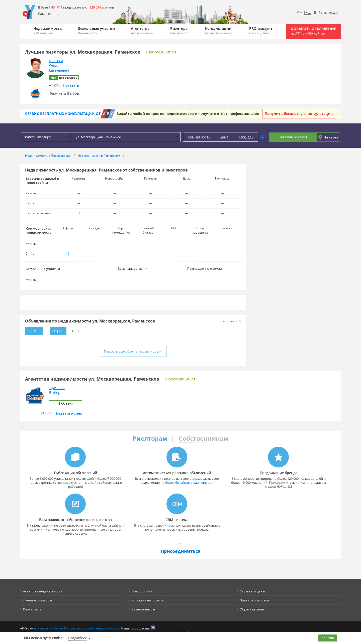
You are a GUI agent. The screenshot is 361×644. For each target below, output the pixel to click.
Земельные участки (96, 31)
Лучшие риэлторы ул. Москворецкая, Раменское (83, 52)
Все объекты (230, 321)
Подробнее (78, 638)
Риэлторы (180, 31)
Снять (32, 330)
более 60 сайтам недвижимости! (190, 482)
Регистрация (329, 12)
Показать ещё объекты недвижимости (133, 351)
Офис (56, 330)
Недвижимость (48, 31)
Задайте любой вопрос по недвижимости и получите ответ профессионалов (188, 114)
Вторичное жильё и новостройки (42, 181)
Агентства (143, 31)
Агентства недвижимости (43, 591)
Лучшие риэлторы (37, 600)
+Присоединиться (161, 52)
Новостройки (142, 591)
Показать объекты (293, 137)
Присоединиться (181, 551)
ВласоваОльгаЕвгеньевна (59, 65)
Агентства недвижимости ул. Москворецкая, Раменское (92, 379)
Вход (307, 12)
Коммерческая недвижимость (39, 230)
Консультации (219, 31)
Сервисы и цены (252, 591)
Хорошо (328, 638)
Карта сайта (32, 609)
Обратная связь (252, 609)
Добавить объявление (313, 31)
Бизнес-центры (143, 609)
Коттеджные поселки (148, 600)
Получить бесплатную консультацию (299, 114)
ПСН (73, 330)
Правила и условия (254, 600)
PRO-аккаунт (261, 31)
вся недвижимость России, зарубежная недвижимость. (77, 628)
